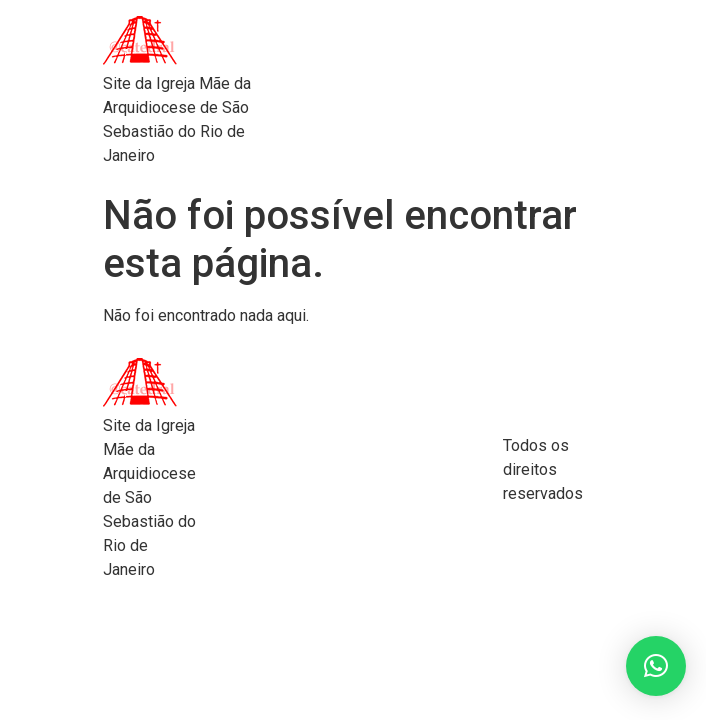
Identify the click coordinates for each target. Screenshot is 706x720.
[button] (656, 666)
